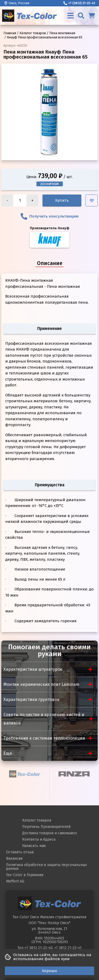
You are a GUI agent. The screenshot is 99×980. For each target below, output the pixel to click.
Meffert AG (15, 881)
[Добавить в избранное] (92, 200)
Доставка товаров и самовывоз (49, 833)
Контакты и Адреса (39, 839)
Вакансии (14, 858)
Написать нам (34, 846)
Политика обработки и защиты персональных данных (46, 867)
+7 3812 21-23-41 (68, 948)
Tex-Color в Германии (25, 875)
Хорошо (49, 971)
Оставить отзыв (20, 852)
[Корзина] (92, 16)
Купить (62, 200)
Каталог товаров (37, 820)
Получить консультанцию (50, 216)
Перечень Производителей (46, 827)
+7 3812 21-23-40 (39, 948)
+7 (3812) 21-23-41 (79, 3)
